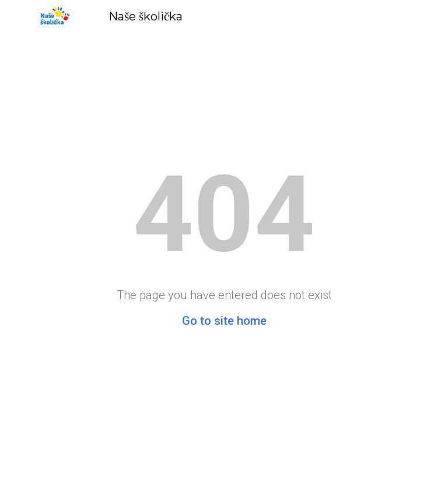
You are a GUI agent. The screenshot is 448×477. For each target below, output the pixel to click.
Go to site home (224, 321)
